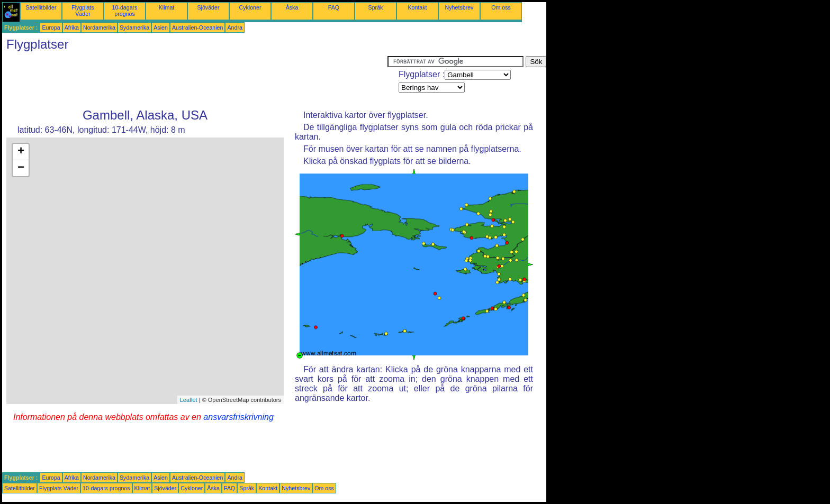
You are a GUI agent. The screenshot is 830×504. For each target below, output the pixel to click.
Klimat (167, 7)
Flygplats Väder (83, 11)
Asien (161, 28)
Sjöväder (208, 7)
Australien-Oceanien (198, 28)
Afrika (72, 28)
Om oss (501, 7)
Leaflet (189, 400)
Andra (234, 28)
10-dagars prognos (125, 11)
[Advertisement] (195, 80)
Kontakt (417, 7)
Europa (51, 28)
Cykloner (250, 7)
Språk (376, 7)
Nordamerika (99, 28)
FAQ (334, 7)
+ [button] (21, 152)
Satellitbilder (41, 7)
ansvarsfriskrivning (238, 417)
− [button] (21, 168)
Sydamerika (134, 28)
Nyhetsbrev (459, 7)
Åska (292, 7)
